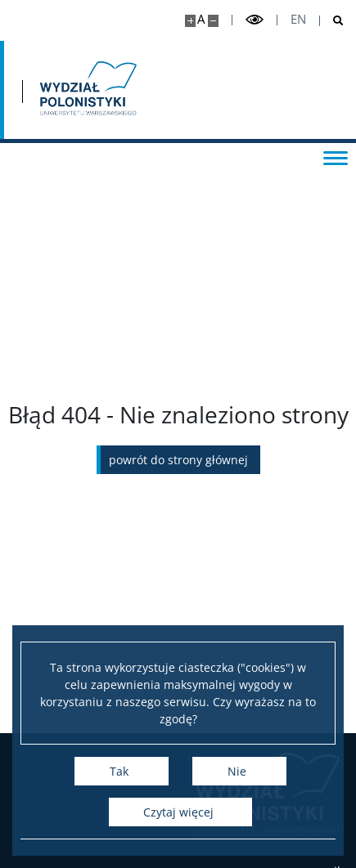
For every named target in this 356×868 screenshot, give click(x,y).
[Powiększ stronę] (190, 21)
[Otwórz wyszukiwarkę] (332, 21)
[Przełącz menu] (336, 157)
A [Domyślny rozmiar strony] (201, 19)
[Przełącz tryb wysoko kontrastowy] (255, 20)
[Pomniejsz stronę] (213, 21)
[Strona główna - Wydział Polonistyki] (87, 90)
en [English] (298, 19)
